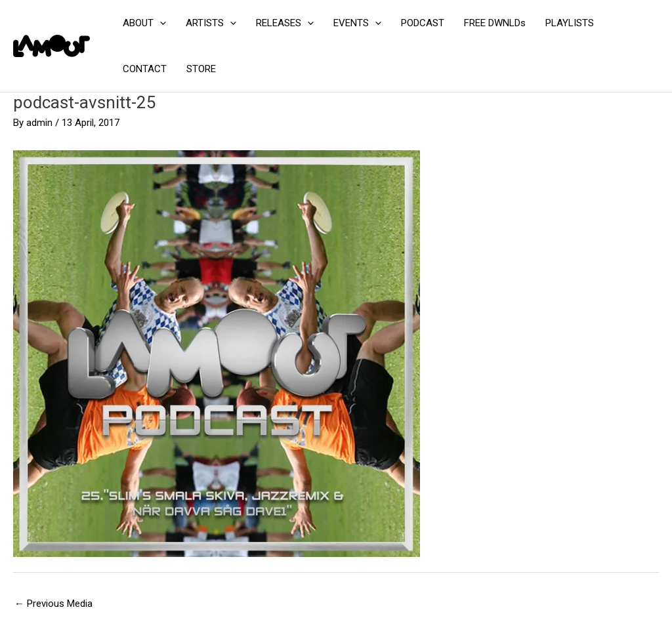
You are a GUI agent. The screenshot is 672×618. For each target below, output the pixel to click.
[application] (160, 23)
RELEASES (285, 23)
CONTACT (145, 69)
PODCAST (423, 23)
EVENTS (357, 23)
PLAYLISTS (570, 23)
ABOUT (144, 23)
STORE (201, 69)
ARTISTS (211, 23)
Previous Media (53, 604)
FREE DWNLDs (495, 23)
